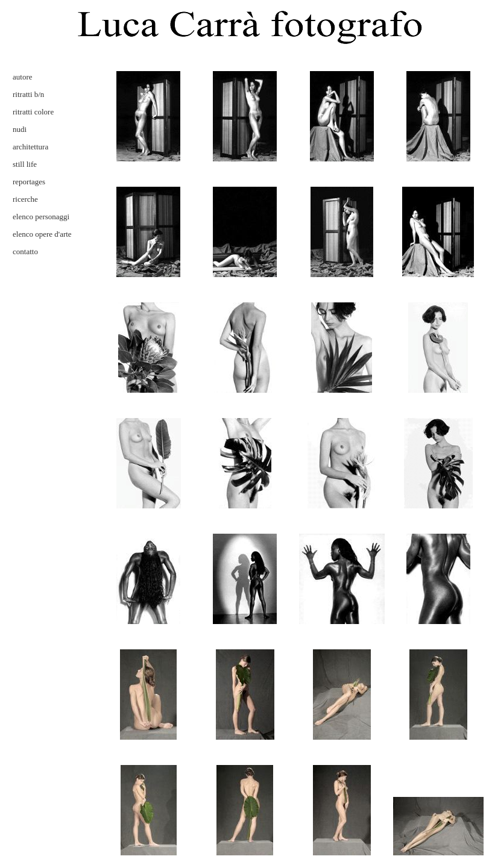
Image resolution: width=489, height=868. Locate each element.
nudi (20, 129)
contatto (25, 251)
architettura (30, 147)
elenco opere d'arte (42, 234)
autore (22, 77)
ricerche (25, 199)
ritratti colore (33, 112)
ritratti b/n (28, 94)
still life (25, 164)
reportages (29, 182)
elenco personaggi (41, 217)
